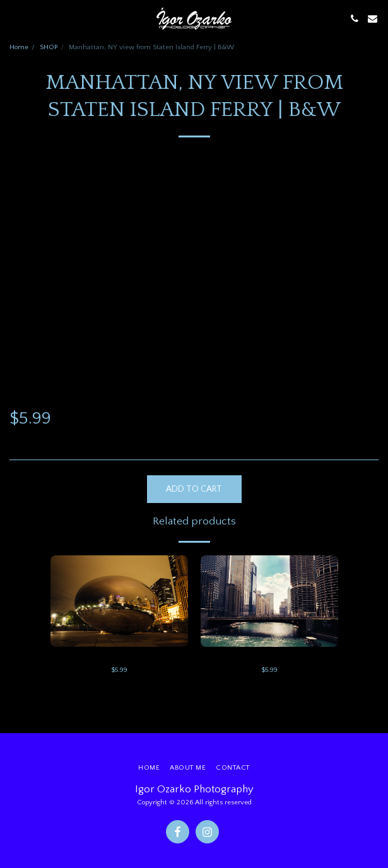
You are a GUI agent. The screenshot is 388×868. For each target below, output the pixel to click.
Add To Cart (194, 489)
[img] (119, 601)
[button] (14, 18)
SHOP (49, 47)
